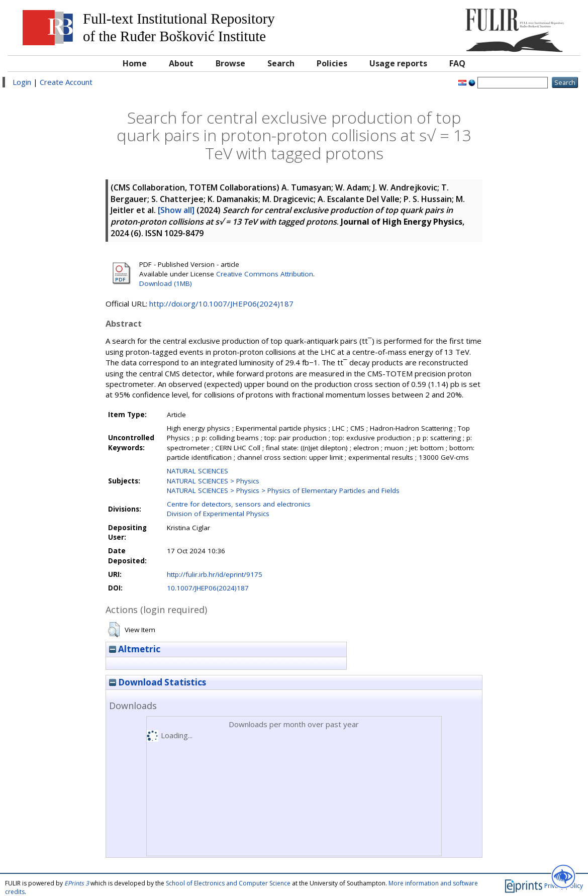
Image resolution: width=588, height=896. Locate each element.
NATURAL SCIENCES (198, 471)
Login (22, 82)
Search (281, 63)
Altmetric (135, 649)
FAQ (457, 63)
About (181, 63)
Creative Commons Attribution (265, 274)
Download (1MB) (166, 283)
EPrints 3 (77, 883)
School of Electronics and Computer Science (228, 883)
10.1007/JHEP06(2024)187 (208, 588)
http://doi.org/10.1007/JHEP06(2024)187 (221, 304)
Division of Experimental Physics (218, 514)
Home (135, 63)
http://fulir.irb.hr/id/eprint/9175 (215, 574)
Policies (332, 63)
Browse (230, 63)
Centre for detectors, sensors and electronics (239, 504)
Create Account (66, 82)
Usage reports (398, 63)
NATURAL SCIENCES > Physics (213, 481)
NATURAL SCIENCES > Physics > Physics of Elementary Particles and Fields (283, 490)
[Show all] (176, 210)
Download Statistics (158, 682)
